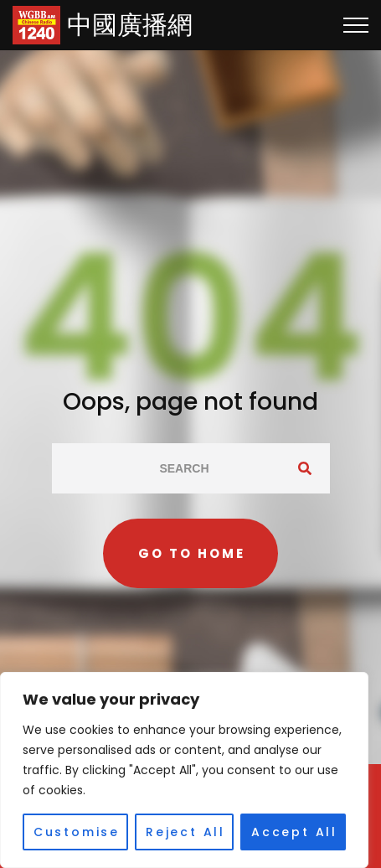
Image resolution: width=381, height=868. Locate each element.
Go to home (192, 553)
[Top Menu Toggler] (356, 25)
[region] (184, 770)
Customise (77, 832)
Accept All (294, 832)
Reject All (185, 832)
